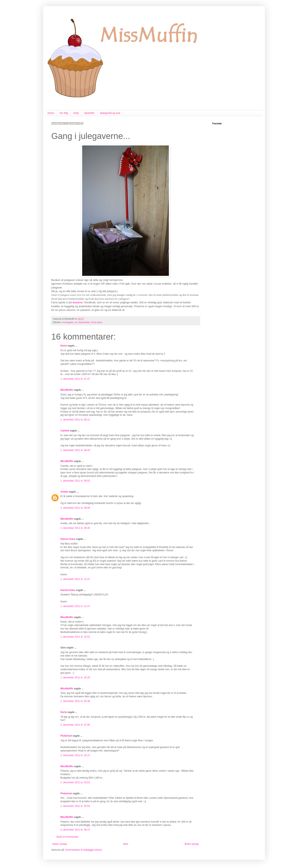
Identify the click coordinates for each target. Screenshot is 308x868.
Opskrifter (89, 113)
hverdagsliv (68, 322)
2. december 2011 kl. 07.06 (75, 725)
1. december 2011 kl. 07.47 (75, 379)
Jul (76, 322)
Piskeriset (66, 736)
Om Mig (64, 113)
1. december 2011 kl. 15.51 (75, 637)
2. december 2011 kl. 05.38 (75, 701)
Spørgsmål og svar (110, 113)
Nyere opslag (60, 844)
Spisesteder (84, 322)
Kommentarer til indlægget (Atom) (84, 850)
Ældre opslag (192, 844)
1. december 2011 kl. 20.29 (75, 678)
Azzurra (77, 302)
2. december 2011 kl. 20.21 (75, 755)
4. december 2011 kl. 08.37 (75, 830)
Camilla (65, 431)
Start (125, 844)
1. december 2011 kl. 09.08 (75, 508)
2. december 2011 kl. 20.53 (75, 806)
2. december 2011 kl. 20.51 (75, 782)
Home (51, 113)
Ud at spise (97, 322)
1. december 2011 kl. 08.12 (75, 420)
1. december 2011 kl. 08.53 (75, 481)
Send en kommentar (67, 837)
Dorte (64, 346)
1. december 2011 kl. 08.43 (75, 450)
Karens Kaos (68, 539)
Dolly (76, 113)
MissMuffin (67, 390)
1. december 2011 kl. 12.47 (75, 579)
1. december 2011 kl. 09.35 (75, 528)
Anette (64, 492)
